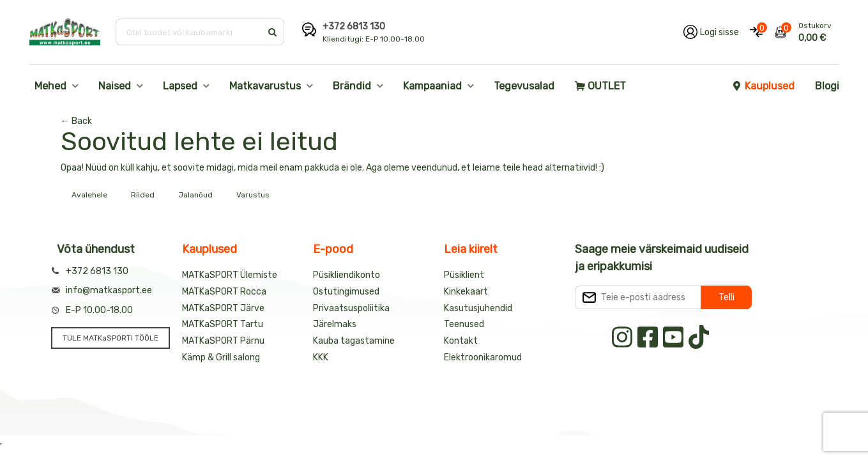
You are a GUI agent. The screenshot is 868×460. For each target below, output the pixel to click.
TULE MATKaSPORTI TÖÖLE (110, 338)
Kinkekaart (466, 292)
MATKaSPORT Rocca (224, 292)
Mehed (50, 86)
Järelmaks (335, 324)
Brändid (352, 86)
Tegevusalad (524, 86)
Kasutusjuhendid (478, 308)
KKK (321, 357)
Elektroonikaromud (483, 357)
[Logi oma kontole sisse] (711, 32)
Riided (143, 195)
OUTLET (600, 86)
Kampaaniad (432, 86)
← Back (76, 121)
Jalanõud (195, 195)
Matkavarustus (265, 86)
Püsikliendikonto (346, 275)
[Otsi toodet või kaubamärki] (189, 32)
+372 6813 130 (354, 27)
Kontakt (461, 341)
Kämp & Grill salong (221, 357)
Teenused (464, 324)
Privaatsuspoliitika (351, 308)
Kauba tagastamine (354, 341)
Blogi (827, 86)
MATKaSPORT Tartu (223, 324)
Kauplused (763, 86)
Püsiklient (464, 275)
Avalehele (89, 195)
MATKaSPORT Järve (223, 308)
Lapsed (180, 86)
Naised (115, 86)
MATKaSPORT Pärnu (223, 341)
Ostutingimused (346, 292)
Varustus (253, 195)
